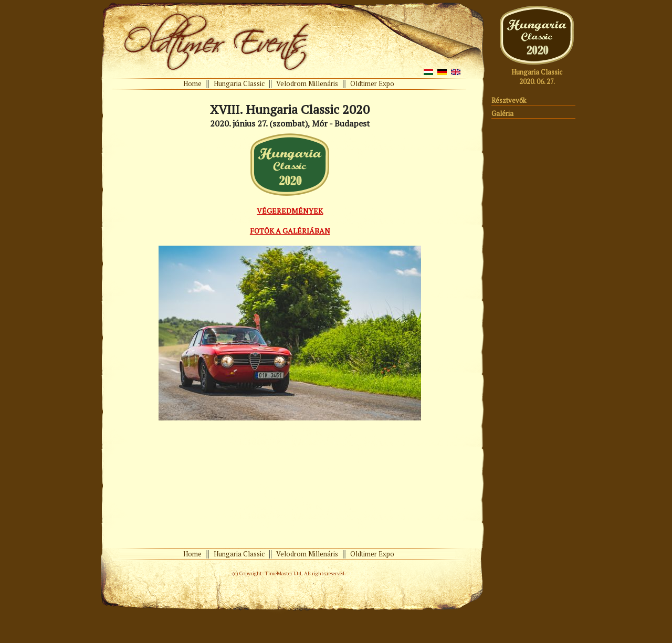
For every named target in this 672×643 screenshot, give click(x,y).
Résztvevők (509, 100)
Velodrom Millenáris (307, 83)
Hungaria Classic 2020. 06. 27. (537, 77)
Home (192, 83)
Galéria (502, 113)
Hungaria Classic (239, 83)
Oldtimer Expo (372, 83)
